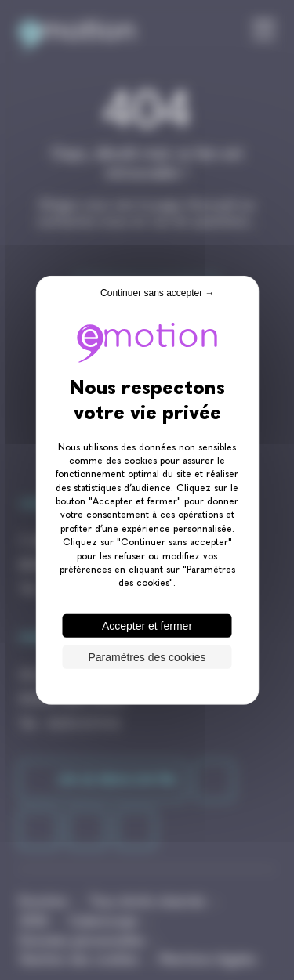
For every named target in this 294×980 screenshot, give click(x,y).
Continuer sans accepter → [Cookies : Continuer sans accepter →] (157, 292)
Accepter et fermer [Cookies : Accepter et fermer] (147, 626)
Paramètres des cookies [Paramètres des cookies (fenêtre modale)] (147, 657)
